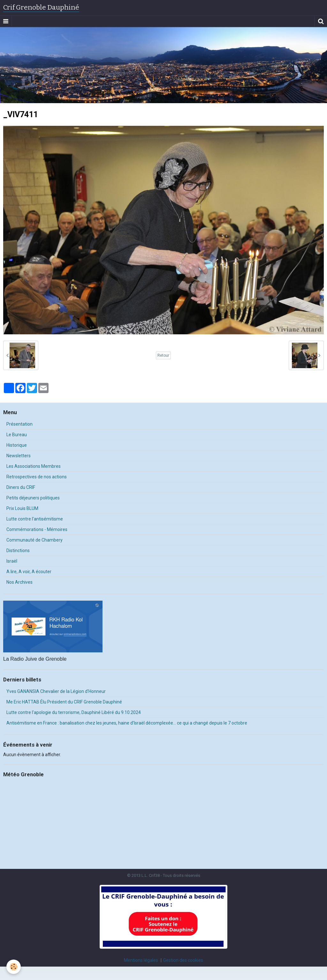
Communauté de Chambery (34, 540)
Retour (163, 355)
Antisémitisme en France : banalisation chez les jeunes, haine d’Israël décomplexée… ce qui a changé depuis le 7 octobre (127, 723)
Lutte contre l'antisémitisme (35, 519)
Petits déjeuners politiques (33, 498)
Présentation (19, 424)
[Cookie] (14, 967)
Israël (12, 561)
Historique (17, 445)
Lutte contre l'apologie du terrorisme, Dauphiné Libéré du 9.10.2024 (74, 712)
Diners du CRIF (21, 487)
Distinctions (18, 551)
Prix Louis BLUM (22, 508)
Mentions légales (141, 960)
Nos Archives (19, 582)
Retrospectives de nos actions (37, 477)
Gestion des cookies (183, 960)
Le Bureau (17, 435)
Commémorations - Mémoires (37, 529)
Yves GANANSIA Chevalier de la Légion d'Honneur (56, 691)
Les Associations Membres (34, 466)
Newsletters (19, 456)
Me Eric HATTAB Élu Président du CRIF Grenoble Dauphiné (64, 702)
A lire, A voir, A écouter (29, 572)
